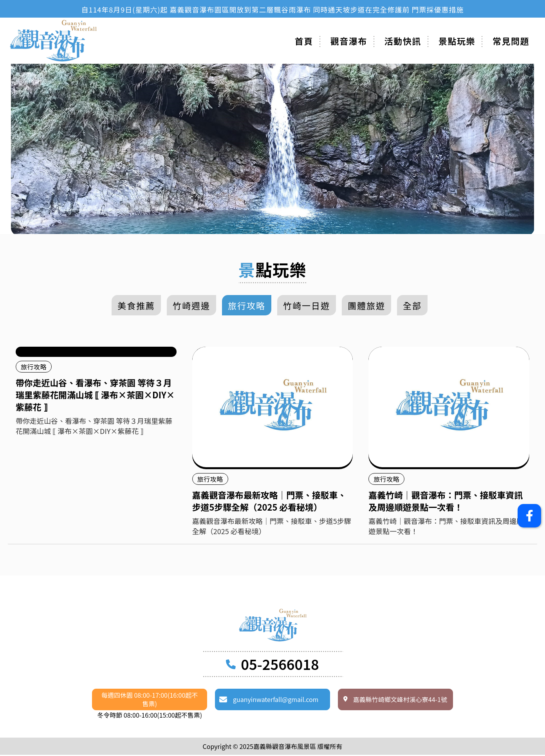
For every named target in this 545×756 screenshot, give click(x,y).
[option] (272, 9)
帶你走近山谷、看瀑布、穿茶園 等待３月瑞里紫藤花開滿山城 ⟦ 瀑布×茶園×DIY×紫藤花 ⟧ (96, 395)
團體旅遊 (366, 305)
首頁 (304, 41)
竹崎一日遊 (307, 305)
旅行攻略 (247, 305)
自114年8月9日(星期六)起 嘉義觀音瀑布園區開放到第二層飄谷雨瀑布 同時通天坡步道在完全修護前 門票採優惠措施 (272, 9)
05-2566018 (280, 665)
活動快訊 (403, 41)
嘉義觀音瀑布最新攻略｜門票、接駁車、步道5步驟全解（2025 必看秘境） (270, 501)
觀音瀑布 (349, 41)
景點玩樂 (457, 41)
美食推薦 (136, 305)
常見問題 (511, 41)
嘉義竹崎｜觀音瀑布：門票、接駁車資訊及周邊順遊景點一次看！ (446, 501)
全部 (412, 305)
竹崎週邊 (191, 305)
